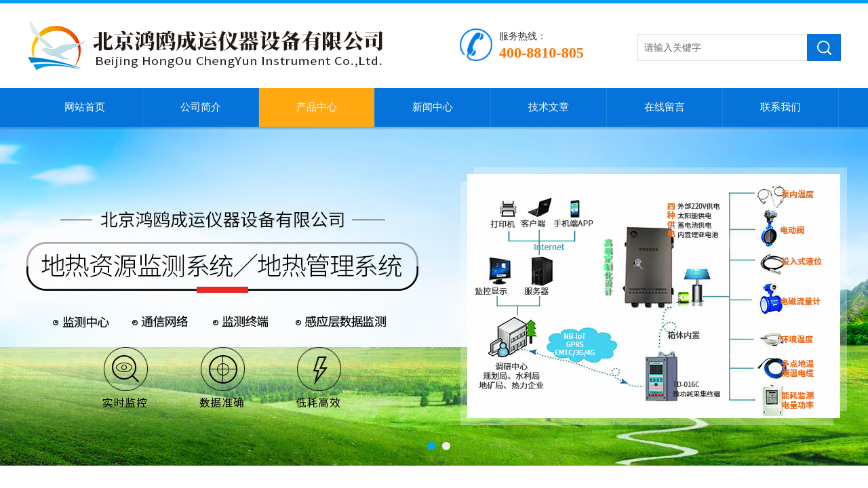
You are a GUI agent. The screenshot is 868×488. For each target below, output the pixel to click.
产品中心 (317, 107)
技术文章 (549, 107)
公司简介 (201, 107)
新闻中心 (433, 107)
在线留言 (665, 107)
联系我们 (781, 107)
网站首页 (85, 107)
